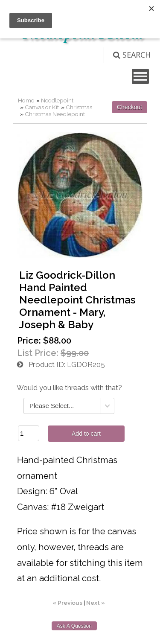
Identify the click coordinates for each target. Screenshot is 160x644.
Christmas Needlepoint (55, 114)
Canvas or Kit (42, 107)
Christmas (79, 107)
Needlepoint (57, 100)
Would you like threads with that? (69, 388)
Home (26, 100)
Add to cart (86, 434)
